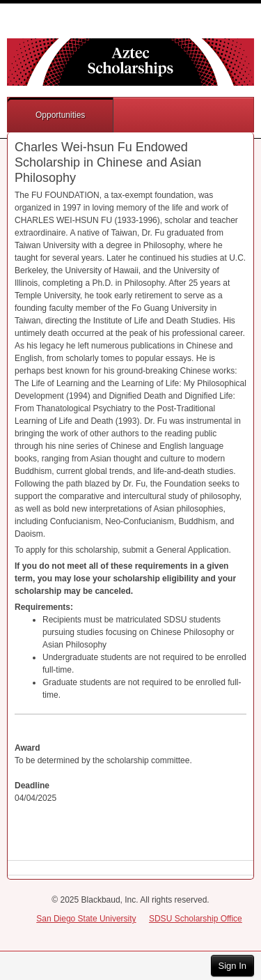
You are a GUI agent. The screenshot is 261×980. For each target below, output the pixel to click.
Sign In (232, 966)
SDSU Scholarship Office (196, 919)
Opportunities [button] (60, 115)
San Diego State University (86, 919)
